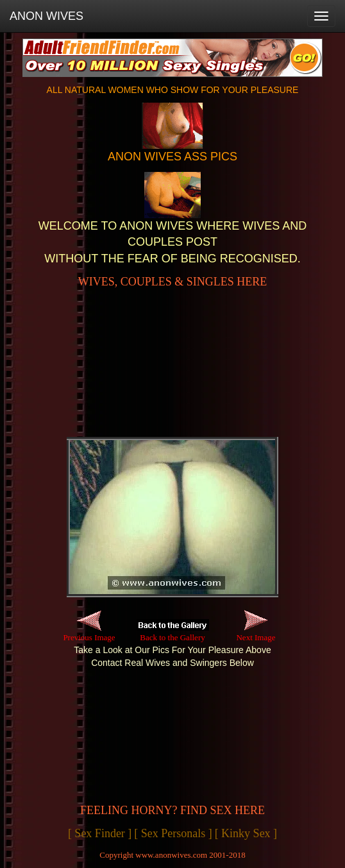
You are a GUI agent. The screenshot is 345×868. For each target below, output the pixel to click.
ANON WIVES (46, 16)
